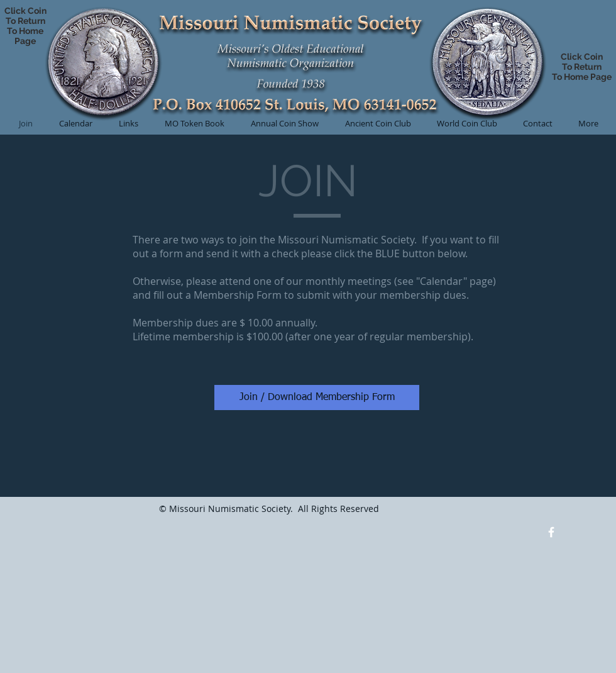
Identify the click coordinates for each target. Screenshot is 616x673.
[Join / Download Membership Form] (317, 398)
